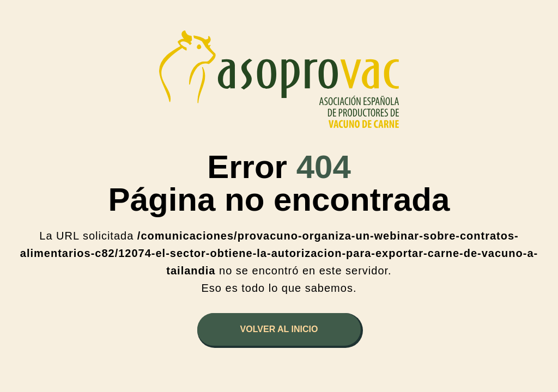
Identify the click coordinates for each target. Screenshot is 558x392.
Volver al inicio (279, 329)
